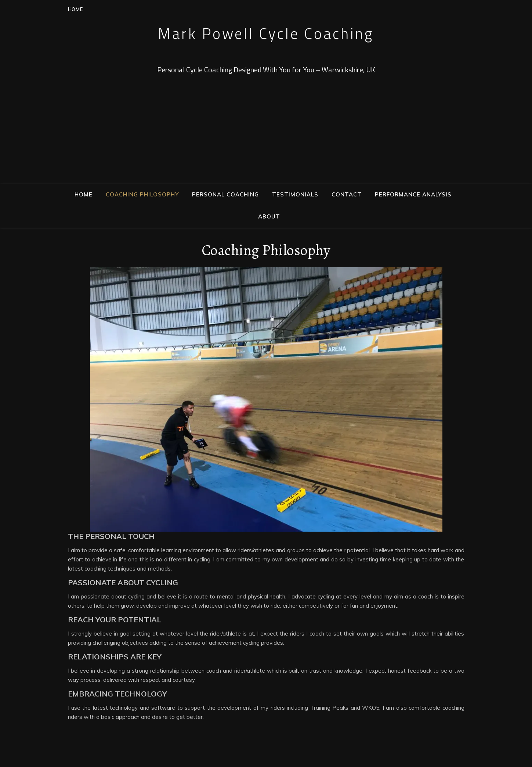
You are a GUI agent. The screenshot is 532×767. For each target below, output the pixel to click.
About (269, 216)
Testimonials (295, 194)
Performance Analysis (413, 194)
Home (84, 194)
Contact (347, 194)
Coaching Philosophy (142, 194)
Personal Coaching (225, 194)
